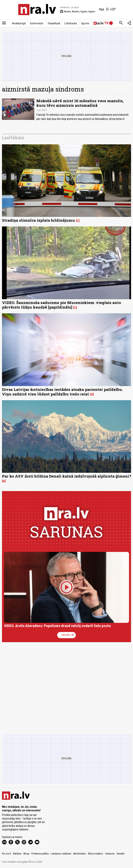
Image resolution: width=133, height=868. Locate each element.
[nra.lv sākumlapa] (37, 10)
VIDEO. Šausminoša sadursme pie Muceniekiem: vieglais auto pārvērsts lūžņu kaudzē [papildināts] (61, 305)
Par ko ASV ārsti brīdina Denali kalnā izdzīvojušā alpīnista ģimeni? (66, 476)
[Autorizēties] (129, 23)
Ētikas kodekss (95, 854)
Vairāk (68, 635)
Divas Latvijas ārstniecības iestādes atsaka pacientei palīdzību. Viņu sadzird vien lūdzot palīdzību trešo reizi (62, 392)
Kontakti (121, 854)
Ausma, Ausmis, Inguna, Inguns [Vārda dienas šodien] (78, 12)
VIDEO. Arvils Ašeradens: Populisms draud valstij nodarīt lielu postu (57, 626)
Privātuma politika (40, 854)
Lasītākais (13, 137)
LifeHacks (71, 23)
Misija (26, 854)
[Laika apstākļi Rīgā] (107, 10)
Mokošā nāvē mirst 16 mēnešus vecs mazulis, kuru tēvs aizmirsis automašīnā (80, 103)
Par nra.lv (7, 854)
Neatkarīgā (19, 23)
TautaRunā (54, 23)
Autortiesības (80, 854)
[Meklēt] (121, 23)
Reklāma (17, 854)
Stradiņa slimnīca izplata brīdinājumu (38, 220)
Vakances (110, 854)
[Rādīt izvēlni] (4, 23)
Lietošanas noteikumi (61, 854)
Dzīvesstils (37, 23)
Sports (85, 23)
